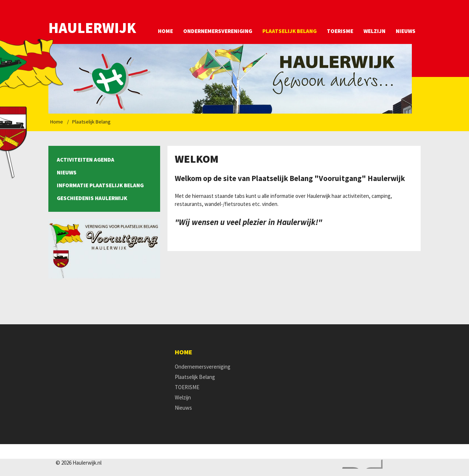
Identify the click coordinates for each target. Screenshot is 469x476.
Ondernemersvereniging (218, 31)
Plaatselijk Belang (289, 31)
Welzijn (374, 31)
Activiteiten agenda (86, 160)
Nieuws (406, 31)
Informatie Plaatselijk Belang (100, 185)
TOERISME (340, 31)
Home (165, 31)
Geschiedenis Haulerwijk (92, 198)
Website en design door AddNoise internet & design (361, 464)
